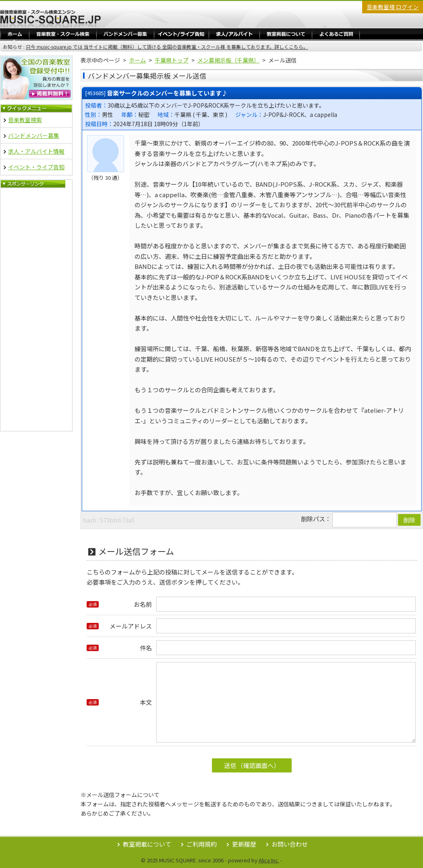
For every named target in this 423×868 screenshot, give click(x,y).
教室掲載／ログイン (286, 34)
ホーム (15, 34)
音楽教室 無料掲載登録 (36, 78)
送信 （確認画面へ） (252, 765)
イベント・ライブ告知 (181, 34)
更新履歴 (244, 844)
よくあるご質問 (336, 34)
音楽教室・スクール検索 (63, 34)
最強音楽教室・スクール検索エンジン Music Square (50, 19)
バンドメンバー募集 (125, 34)
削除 (409, 520)
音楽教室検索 (25, 120)
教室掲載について (147, 844)
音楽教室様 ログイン (393, 7)
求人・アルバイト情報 (234, 34)
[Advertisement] (36, 310)
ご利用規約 (202, 844)
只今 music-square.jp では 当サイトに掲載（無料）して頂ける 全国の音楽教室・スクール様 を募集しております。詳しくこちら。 (167, 47)
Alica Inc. (269, 860)
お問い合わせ (290, 844)
